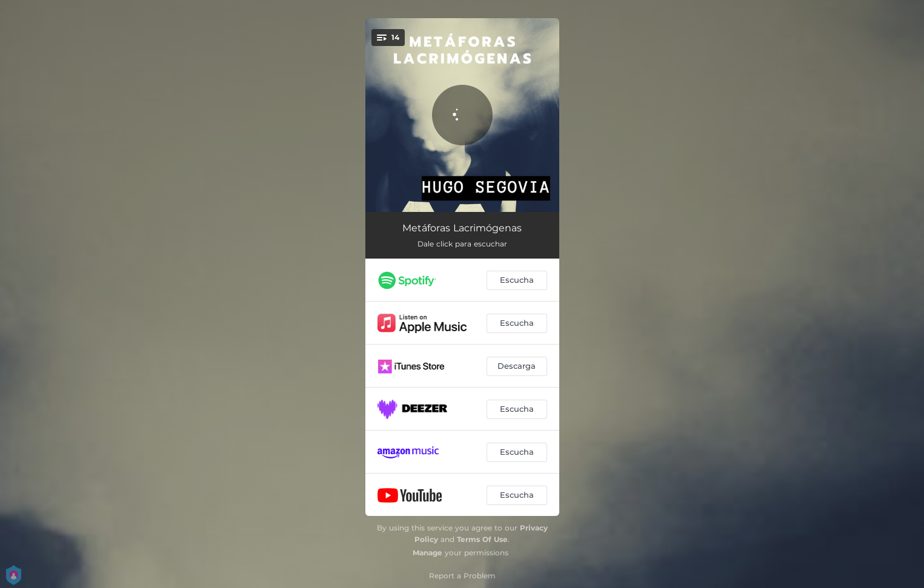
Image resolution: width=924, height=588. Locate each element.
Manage (427, 553)
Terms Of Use (482, 539)
